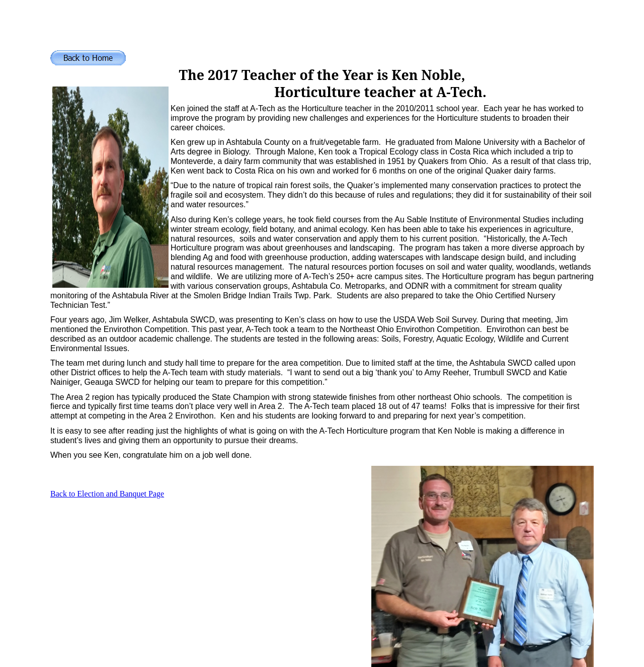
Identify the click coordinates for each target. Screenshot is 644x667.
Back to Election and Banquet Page (107, 494)
